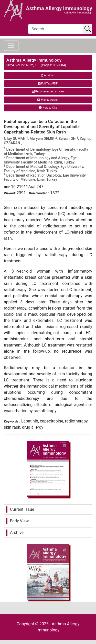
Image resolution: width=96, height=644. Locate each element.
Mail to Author (48, 100)
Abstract (48, 75)
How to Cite (48, 108)
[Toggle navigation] (11, 46)
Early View (19, 521)
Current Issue (22, 509)
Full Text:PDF (48, 84)
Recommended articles (48, 92)
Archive (17, 532)
